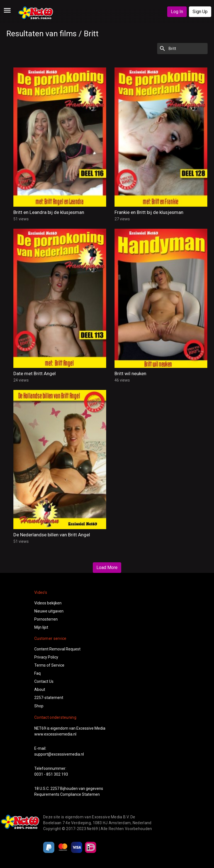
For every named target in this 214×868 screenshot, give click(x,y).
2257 (55, 789)
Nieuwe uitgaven (49, 611)
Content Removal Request (57, 649)
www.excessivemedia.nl (55, 734)
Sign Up (200, 12)
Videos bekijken (48, 603)
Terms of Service (49, 665)
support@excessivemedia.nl (59, 754)
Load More (107, 567)
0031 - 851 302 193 (51, 774)
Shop (39, 706)
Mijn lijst (41, 627)
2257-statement (49, 698)
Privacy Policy (46, 657)
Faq (37, 673)
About (40, 689)
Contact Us (44, 681)
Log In (177, 12)
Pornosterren (46, 619)
